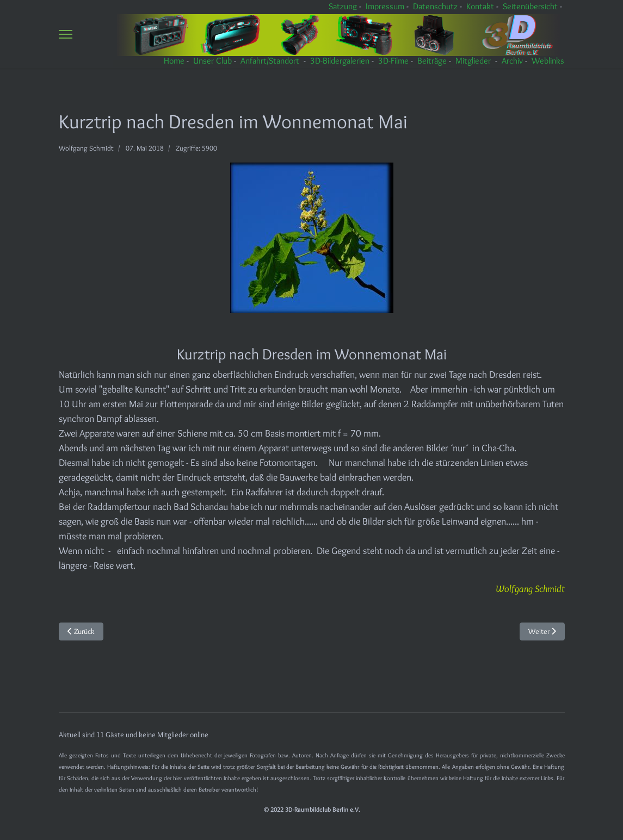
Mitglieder (473, 61)
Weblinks (548, 61)
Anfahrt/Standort (270, 61)
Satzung (343, 6)
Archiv (512, 61)
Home (174, 61)
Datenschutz (435, 6)
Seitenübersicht (530, 6)
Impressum (385, 6)
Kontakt (480, 6)
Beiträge (432, 61)
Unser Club (212, 61)
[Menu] (66, 34)
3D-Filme (393, 61)
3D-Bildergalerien (340, 61)
